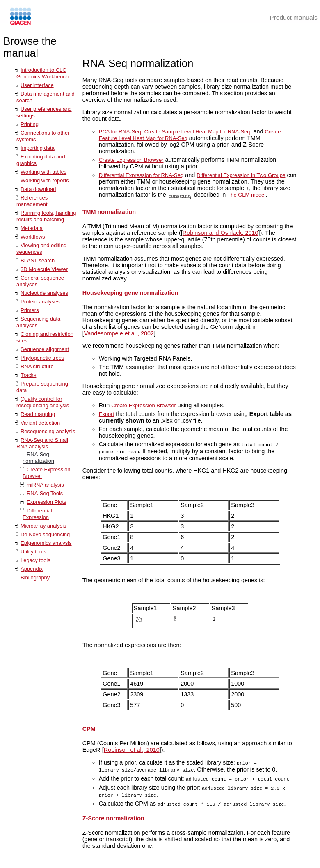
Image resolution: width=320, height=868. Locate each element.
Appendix (32, 569)
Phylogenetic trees (42, 358)
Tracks (28, 375)
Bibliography (35, 578)
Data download (38, 189)
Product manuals (294, 17)
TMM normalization (109, 212)
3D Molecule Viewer (44, 269)
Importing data (38, 148)
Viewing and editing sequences (41, 249)
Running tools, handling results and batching (46, 216)
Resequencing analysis (48, 431)
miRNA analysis (45, 485)
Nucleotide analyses (44, 293)
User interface (37, 85)
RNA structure (37, 366)
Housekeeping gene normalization (130, 293)
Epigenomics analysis (46, 543)
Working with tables (43, 172)
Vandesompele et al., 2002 (119, 333)
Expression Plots (46, 502)
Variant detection (40, 423)
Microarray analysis (43, 526)
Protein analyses (40, 302)
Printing (30, 124)
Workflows (33, 237)
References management (32, 201)
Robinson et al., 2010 (132, 749)
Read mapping (38, 414)
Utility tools (33, 552)
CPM (89, 728)
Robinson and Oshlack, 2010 (221, 233)
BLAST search (38, 261)
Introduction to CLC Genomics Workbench (42, 73)
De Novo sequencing (45, 534)
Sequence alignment (45, 349)
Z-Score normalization (113, 815)
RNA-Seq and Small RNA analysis (42, 443)
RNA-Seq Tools (45, 493)
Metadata (32, 228)
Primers (30, 310)
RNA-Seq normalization (38, 458)
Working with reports (45, 180)
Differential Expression (37, 514)
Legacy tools (35, 560)
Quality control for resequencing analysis (43, 402)
